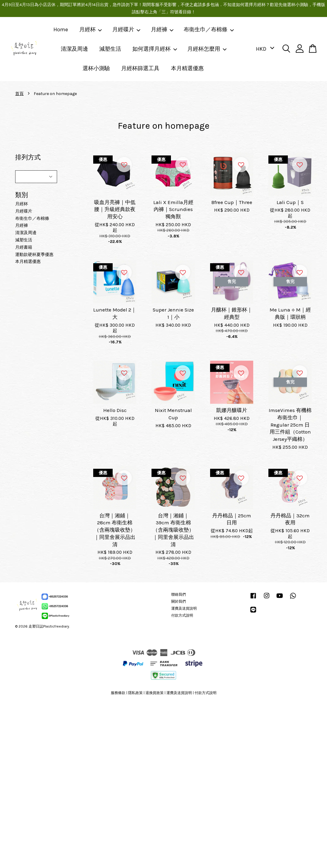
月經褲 (162, 29)
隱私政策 (135, 693)
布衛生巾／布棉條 (209, 29)
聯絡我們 (179, 594)
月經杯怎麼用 (207, 49)
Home (61, 29)
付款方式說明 (182, 615)
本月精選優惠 (187, 68)
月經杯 (91, 29)
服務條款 (118, 693)
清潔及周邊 (74, 49)
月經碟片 (127, 29)
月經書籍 (24, 247)
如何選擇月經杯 (155, 49)
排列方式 (28, 157)
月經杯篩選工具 (140, 68)
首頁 (19, 94)
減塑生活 (110, 49)
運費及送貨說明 (184, 608)
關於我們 (179, 601)
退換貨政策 (155, 693)
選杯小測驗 (96, 68)
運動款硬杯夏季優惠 (34, 255)
